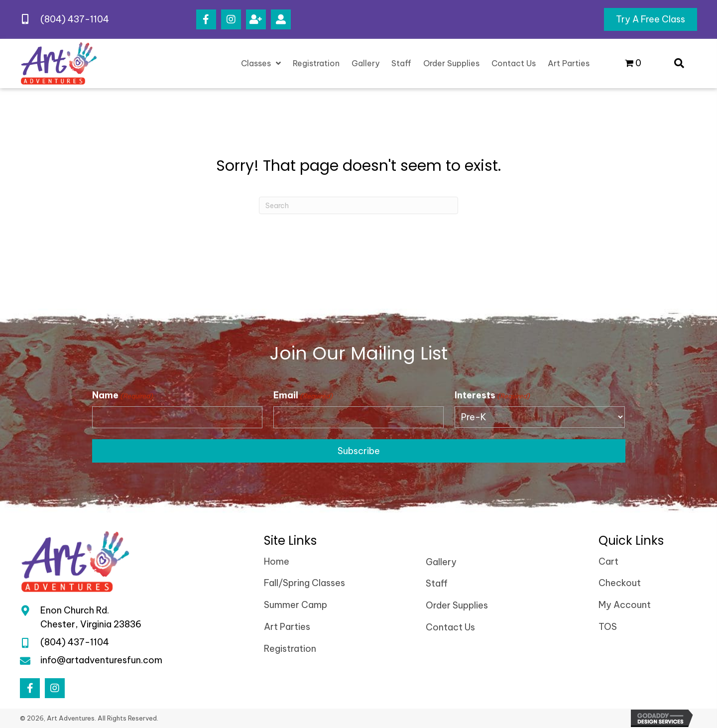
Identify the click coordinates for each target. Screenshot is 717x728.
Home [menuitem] (277, 561)
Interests (492, 395)
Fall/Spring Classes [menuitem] (304, 583)
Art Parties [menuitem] (287, 627)
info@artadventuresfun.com (101, 660)
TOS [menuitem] (608, 627)
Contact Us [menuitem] (450, 628)
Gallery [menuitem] (441, 562)
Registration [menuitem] (290, 649)
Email (303, 395)
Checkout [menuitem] (620, 583)
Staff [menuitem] (437, 584)
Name (122, 395)
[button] (206, 19)
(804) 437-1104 (75, 19)
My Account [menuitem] (625, 605)
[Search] (358, 205)
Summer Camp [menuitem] (296, 605)
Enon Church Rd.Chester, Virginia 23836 (91, 617)
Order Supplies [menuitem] (457, 606)
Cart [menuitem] (608, 561)
